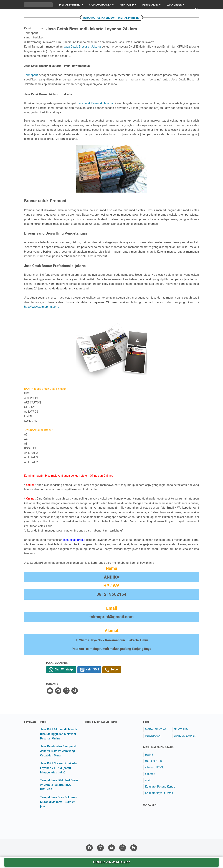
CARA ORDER (154, 761)
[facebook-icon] (89, 848)
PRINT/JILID (127, 5)
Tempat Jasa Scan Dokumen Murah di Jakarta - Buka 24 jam (59, 802)
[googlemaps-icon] (134, 848)
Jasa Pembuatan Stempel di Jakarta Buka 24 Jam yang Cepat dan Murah (58, 751)
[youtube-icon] (111, 848)
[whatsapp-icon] (123, 848)
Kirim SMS (136, 670)
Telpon (160, 670)
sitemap (150, 774)
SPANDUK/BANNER (100, 5)
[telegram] (118, 691)
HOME (31, 14)
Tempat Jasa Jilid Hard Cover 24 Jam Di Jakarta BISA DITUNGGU (59, 785)
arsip (148, 780)
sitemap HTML (154, 768)
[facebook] (94, 691)
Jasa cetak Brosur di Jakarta (95, 103)
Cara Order (174, 5)
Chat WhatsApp (106, 670)
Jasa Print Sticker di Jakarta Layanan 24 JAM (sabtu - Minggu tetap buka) (58, 768)
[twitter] (102, 691)
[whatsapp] (110, 691)
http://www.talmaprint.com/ (42, 307)
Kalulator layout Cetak (159, 793)
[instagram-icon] (100, 848)
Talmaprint (31, 75)
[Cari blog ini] (197, 9)
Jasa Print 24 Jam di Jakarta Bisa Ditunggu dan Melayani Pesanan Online (59, 734)
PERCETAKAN (150, 5)
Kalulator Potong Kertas (160, 787)
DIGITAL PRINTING (70, 5)
